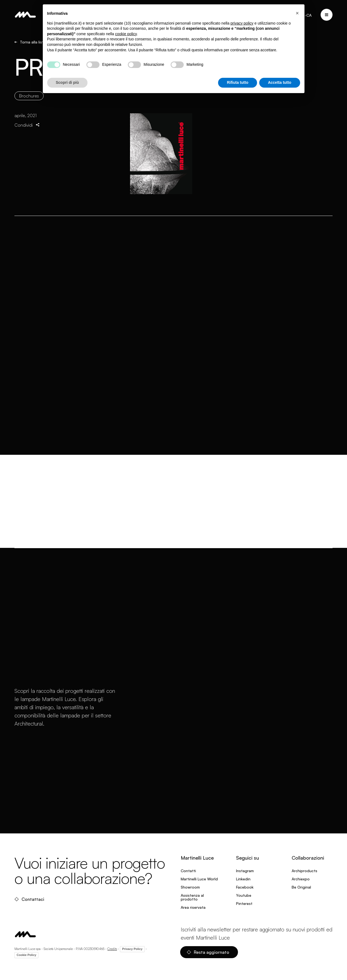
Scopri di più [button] (67, 82)
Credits (112, 949)
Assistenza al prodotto (192, 897)
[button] (297, 13)
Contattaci (29, 899)
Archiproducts (304, 871)
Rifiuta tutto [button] (238, 82)
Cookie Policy (26, 955)
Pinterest (244, 903)
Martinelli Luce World (199, 879)
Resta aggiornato (208, 952)
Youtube (244, 895)
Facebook (245, 887)
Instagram (245, 871)
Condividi (27, 130)
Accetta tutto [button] (280, 82)
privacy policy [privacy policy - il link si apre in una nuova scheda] (242, 23)
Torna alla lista (30, 43)
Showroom (190, 887)
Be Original (301, 887)
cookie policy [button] (126, 34)
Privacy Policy (132, 949)
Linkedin (243, 879)
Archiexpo (301, 879)
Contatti (188, 871)
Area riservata (193, 907)
